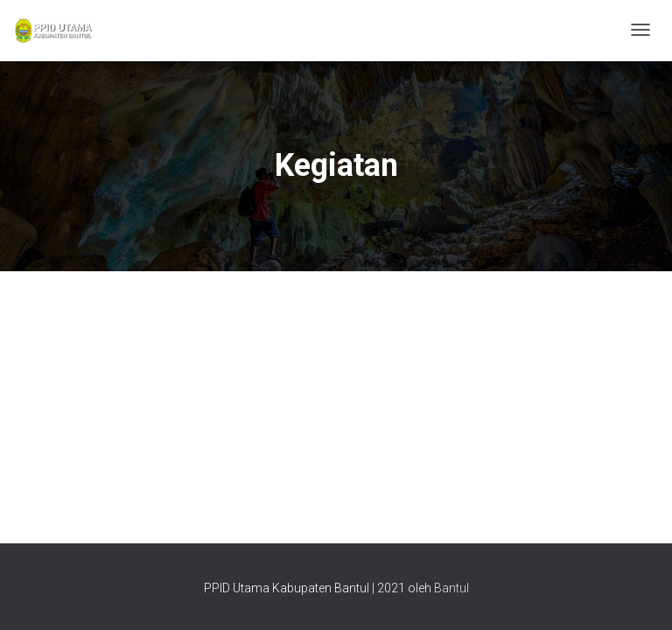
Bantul (451, 588)
